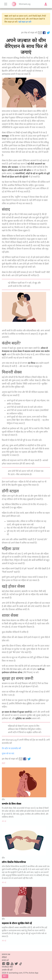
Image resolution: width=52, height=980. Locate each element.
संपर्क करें (5, 960)
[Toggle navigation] (6, 4)
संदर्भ (3, 763)
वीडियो (4, 957)
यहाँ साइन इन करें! (25, 22)
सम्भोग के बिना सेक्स (12, 804)
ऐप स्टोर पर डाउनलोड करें (11, 748)
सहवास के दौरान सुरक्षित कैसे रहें (17, 923)
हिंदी (4, 976)
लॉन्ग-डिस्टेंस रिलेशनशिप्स (14, 862)
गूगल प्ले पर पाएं (8, 754)
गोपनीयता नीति (7, 967)
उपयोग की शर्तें (7, 970)
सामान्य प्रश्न (6, 954)
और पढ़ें (4, 821)
